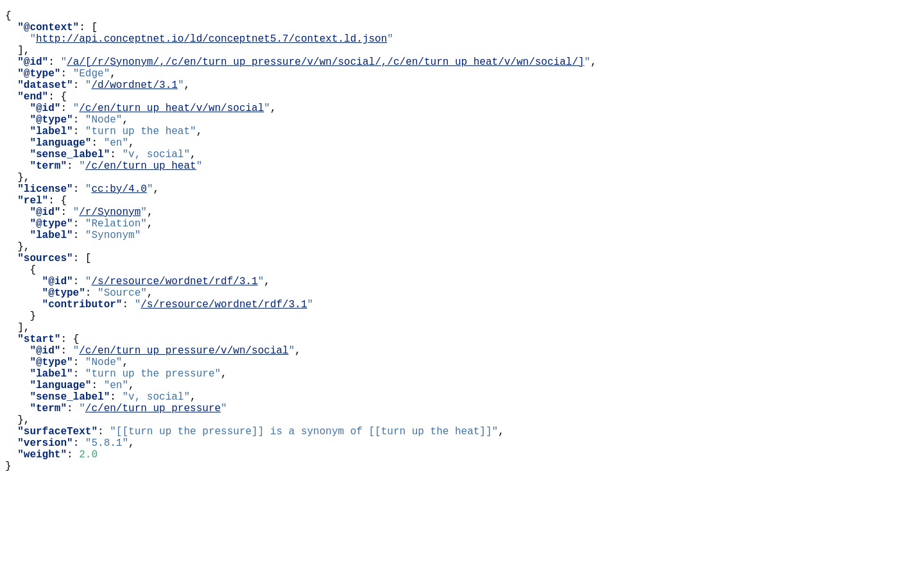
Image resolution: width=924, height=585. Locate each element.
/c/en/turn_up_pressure (153, 497)
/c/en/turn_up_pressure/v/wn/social (184, 427)
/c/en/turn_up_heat (141, 201)
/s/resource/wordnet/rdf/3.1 (174, 342)
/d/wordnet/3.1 (134, 102)
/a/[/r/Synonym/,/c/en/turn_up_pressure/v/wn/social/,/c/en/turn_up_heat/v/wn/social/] (325, 74)
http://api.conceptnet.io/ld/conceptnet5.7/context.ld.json (211, 46)
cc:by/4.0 (119, 229)
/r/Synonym (110, 257)
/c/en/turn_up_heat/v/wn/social (171, 130)
